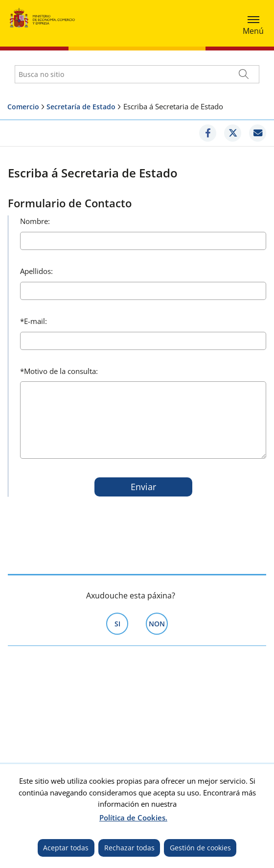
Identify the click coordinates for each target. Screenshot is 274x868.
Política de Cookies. (133, 818)
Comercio (23, 107)
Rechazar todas (129, 848)
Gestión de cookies (200, 848)
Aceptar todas (66, 848)
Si (122, 623)
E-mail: (34, 321)
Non (158, 623)
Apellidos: (36, 271)
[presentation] (92, 523)
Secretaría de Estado (81, 107)
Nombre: (35, 221)
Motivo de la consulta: (59, 371)
